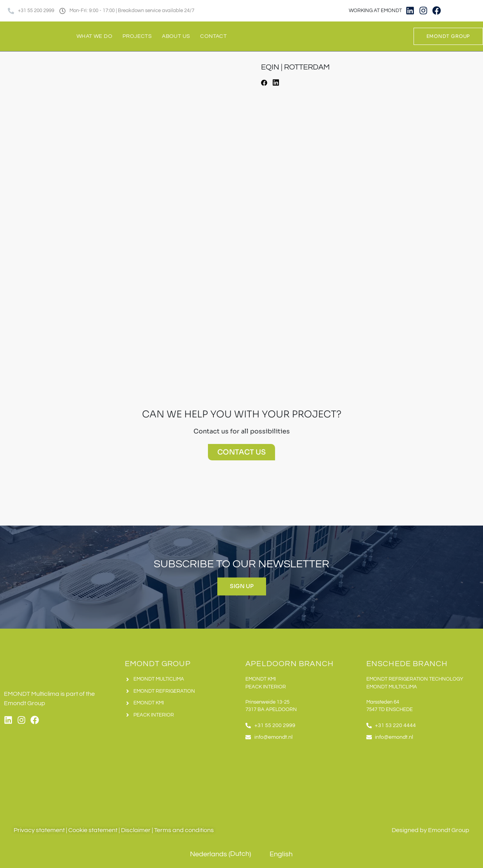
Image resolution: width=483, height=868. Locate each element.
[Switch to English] (472, 11)
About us (176, 36)
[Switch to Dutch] (458, 11)
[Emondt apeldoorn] (302, 780)
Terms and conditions (184, 830)
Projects (137, 36)
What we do (94, 36)
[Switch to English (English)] (276, 855)
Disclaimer (136, 830)
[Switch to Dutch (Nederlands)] (215, 855)
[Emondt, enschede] (423, 780)
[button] (264, 84)
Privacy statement (39, 830)
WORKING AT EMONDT (375, 11)
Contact (213, 36)
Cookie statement (93, 830)
